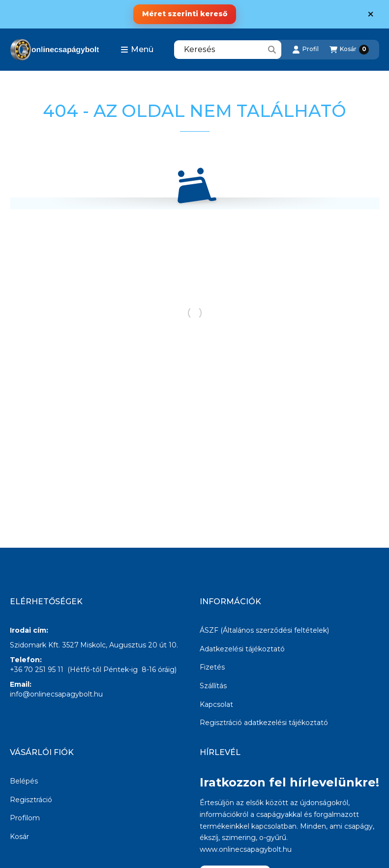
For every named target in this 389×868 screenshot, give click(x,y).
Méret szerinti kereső (185, 14)
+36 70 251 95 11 (37, 670)
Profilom (25, 818)
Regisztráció (31, 800)
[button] (137, 50)
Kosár (19, 837)
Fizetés (212, 667)
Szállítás (213, 686)
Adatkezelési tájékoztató (242, 649)
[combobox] (228, 50)
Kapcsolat (216, 704)
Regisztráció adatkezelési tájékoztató (264, 723)
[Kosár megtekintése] (349, 50)
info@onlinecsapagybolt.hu (56, 694)
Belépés (24, 781)
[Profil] (305, 50)
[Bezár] (371, 14)
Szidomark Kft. (35, 645)
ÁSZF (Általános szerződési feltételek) (264, 630)
